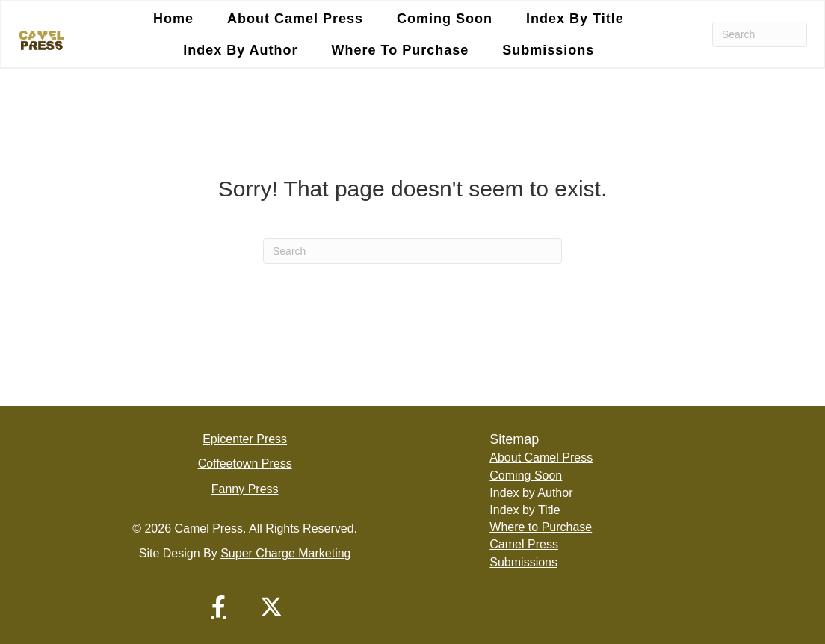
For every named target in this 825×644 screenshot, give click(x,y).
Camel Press (524, 544)
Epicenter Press (245, 439)
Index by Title (575, 19)
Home (173, 19)
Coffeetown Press (245, 464)
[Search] (760, 34)
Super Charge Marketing (285, 553)
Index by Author (240, 50)
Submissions (548, 50)
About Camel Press (295, 19)
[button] (219, 607)
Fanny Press (245, 489)
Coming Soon (445, 19)
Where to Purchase (401, 50)
